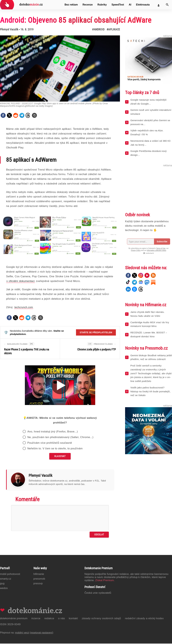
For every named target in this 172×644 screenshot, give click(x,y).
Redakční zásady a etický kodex (144, 619)
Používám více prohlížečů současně (50, 443)
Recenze (88, 5)
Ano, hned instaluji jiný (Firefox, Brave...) (53, 432)
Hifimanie (39, 574)
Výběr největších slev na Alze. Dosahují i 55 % (147, 132)
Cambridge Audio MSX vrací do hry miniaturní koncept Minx (150, 324)
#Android (98, 29)
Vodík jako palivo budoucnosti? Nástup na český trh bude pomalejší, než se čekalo (150, 391)
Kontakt (73, 619)
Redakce (49, 619)
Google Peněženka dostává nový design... (149, 153)
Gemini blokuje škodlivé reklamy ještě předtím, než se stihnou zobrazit (151, 357)
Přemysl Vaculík (9, 29)
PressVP (38, 584)
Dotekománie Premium (14, 619)
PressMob (39, 579)
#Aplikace (113, 29)
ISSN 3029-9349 (10, 625)
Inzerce (36, 619)
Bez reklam (71, 5)
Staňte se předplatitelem (96, 332)
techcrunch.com (24, 307)
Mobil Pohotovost (10, 574)
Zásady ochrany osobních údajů (101, 619)
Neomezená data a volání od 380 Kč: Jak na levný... (151, 143)
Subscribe (162, 242)
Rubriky (102, 5)
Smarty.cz (6, 579)
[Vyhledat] (167, 5)
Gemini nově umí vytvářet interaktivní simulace (151, 112)
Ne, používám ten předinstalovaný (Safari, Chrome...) (60, 438)
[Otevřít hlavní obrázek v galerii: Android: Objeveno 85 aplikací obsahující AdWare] (60, 68)
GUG (2, 584)
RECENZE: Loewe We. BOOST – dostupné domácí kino (149, 334)
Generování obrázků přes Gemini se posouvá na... (150, 122)
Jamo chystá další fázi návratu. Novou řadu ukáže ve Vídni (147, 314)
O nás (62, 619)
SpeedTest (118, 5)
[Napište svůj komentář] (60, 518)
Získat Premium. (105, 581)
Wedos (4, 589)
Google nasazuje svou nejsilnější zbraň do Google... (148, 102)
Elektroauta (143, 5)
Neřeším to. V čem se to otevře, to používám (55, 449)
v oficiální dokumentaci (21, 281)
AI (130, 5)
